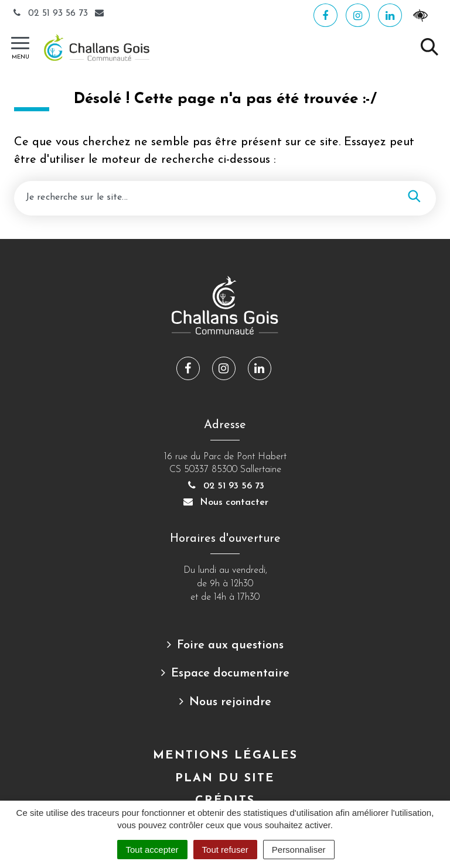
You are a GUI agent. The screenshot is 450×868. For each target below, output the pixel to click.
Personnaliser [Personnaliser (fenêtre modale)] (299, 850)
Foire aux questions (230, 645)
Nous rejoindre (230, 702)
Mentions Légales (225, 756)
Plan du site (225, 778)
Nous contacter (225, 503)
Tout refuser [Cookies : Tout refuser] (225, 850)
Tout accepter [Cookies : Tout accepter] (152, 850)
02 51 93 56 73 (51, 13)
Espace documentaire (230, 674)
